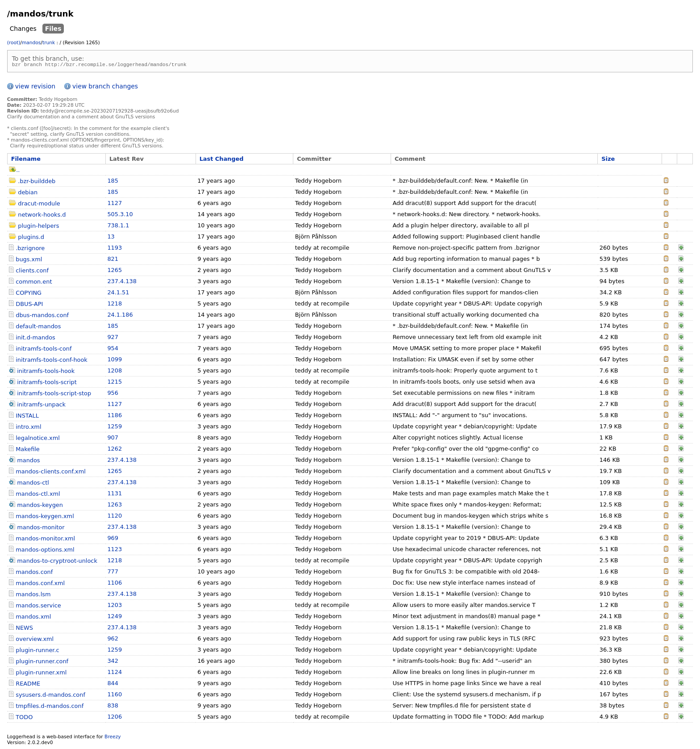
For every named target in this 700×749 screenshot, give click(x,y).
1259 (115, 428)
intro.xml (28, 428)
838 (113, 707)
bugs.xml (29, 261)
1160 (115, 696)
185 (113, 182)
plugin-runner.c (37, 651)
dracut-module (39, 205)
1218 (115, 305)
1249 (115, 617)
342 (113, 662)
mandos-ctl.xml (38, 495)
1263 (115, 506)
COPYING (29, 294)
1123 (115, 550)
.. (14, 171)
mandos (31, 43)
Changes (23, 29)
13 (111, 238)
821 (113, 260)
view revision (35, 88)
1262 (115, 450)
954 (113, 349)
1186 (115, 416)
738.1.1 (118, 227)
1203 (115, 606)
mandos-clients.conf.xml (51, 473)
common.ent (34, 283)
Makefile (27, 450)
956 (113, 394)
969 (113, 539)
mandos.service (38, 607)
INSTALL (27, 417)
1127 (115, 204)
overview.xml (35, 640)
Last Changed (222, 160)
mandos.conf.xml (40, 584)
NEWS (24, 629)
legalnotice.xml (38, 439)
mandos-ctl (33, 484)
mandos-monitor (41, 529)
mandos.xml (33, 618)
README (28, 685)
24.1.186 (120, 316)
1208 (115, 372)
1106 (115, 584)
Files (53, 29)
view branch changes (105, 88)
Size (608, 160)
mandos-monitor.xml (45, 540)
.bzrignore (30, 249)
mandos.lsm (33, 596)
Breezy (112, 738)
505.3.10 (120, 215)
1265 (115, 271)
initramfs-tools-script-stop (54, 395)
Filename (26, 160)
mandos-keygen (40, 506)
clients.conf (32, 272)
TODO (24, 718)
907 (113, 439)
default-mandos (38, 328)
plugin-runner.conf (42, 663)
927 (113, 338)
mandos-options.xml (45, 551)
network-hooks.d (42, 216)
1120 (115, 517)
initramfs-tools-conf (44, 350)
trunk (49, 43)
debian (28, 194)
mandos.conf (34, 573)
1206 (115, 718)
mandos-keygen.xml (45, 517)
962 (113, 640)
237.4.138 (122, 282)
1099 (115, 361)
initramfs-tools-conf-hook (51, 361)
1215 (115, 383)
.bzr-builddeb (37, 182)
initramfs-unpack (41, 406)
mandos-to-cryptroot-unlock (57, 562)
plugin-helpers (38, 227)
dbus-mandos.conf (42, 316)
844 (113, 684)
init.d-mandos (35, 339)
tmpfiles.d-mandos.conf (50, 707)
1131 (115, 495)
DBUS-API (29, 305)
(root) (14, 43)
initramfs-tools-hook (46, 372)
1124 (115, 673)
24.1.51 (118, 294)
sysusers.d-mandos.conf (50, 696)
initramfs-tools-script (47, 383)
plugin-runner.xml (41, 674)
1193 (115, 249)
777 (113, 573)
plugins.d (31, 238)
